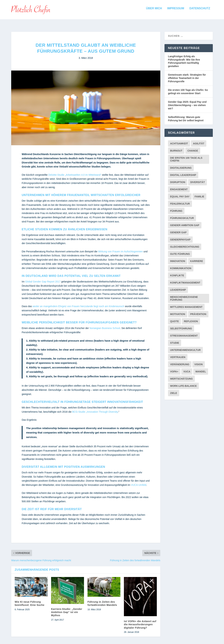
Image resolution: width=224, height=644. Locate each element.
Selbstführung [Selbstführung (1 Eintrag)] (181, 325)
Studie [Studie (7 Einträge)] (175, 340)
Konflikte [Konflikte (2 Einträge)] (177, 272)
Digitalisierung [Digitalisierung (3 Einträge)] (181, 165)
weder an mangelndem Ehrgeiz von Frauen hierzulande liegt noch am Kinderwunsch (79, 303)
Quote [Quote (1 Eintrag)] (174, 318)
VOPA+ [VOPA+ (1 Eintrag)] (174, 368)
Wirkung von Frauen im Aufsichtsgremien (120, 248)
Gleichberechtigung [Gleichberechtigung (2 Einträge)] (185, 244)
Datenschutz (200, 11)
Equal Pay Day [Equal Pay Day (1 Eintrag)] (180, 193)
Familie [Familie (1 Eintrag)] (199, 193)
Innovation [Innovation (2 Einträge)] (178, 258)
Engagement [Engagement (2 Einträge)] (179, 186)
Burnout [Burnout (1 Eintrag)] (176, 148)
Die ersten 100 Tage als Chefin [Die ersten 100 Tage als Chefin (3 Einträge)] (186, 156)
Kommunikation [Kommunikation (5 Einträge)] (181, 265)
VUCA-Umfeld (139, 482)
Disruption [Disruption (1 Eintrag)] (178, 179)
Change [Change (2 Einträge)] (193, 148)
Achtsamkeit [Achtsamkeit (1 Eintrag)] (179, 140)
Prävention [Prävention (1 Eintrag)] (198, 311)
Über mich (154, 11)
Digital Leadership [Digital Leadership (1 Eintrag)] (183, 172)
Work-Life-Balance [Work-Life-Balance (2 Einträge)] (183, 383)
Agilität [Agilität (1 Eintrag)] (199, 140)
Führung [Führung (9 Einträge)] (176, 208)
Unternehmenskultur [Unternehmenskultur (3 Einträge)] (185, 347)
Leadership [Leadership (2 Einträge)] (178, 287)
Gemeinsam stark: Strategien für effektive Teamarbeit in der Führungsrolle (187, 75)
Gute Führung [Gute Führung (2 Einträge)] (180, 251)
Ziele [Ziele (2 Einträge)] (174, 390)
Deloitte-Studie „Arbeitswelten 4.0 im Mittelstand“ (75, 172)
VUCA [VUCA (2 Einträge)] (187, 368)
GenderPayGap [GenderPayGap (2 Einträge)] (180, 236)
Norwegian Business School (105, 325)
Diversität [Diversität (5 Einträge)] (197, 179)
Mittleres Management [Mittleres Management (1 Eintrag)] (186, 304)
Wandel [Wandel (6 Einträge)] (201, 368)
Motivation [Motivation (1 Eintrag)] (178, 311)
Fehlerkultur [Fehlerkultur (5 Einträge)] (180, 201)
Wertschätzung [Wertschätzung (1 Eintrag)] (181, 376)
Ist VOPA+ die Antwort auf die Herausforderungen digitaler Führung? (140, 621)
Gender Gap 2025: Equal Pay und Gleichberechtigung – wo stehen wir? (187, 102)
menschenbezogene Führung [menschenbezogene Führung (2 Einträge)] (184, 295)
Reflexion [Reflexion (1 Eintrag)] (191, 318)
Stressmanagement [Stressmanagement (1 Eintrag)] (184, 332)
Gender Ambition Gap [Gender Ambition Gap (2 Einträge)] (185, 222)
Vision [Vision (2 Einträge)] (199, 361)
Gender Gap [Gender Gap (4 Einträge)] (178, 229)
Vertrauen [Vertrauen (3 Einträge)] (178, 354)
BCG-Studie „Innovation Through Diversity (95, 409)
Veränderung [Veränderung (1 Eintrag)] (180, 361)
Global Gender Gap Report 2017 (43, 278)
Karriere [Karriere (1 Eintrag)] (197, 258)
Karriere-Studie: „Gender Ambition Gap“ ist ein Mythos (67, 609)
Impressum (176, 11)
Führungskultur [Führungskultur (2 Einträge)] (182, 215)
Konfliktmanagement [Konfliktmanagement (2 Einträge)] (185, 279)
